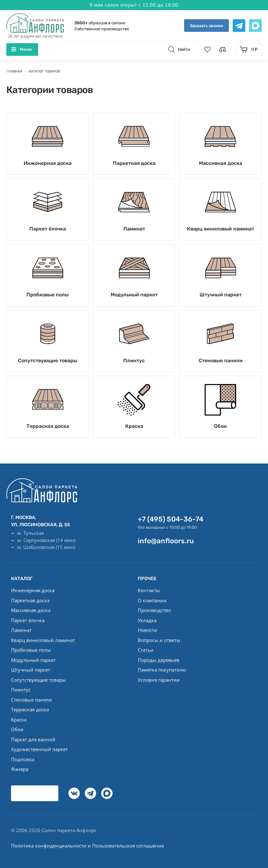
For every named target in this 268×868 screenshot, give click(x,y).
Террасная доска (48, 431)
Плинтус (134, 363)
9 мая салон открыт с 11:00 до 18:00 (134, 4)
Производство (154, 610)
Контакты (149, 590)
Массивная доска (221, 153)
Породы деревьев (159, 660)
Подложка (23, 759)
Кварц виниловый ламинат (220, 224)
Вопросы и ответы (159, 640)
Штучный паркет (221, 295)
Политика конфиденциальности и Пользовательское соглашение (87, 846)
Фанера (20, 769)
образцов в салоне (100, 23)
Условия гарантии (159, 680)
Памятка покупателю (162, 670)
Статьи (146, 650)
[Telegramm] (90, 793)
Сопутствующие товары (48, 363)
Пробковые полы (48, 295)
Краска (134, 431)
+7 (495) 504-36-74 (171, 519)
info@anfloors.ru (166, 541)
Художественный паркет (39, 749)
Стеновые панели (221, 363)
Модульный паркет (134, 295)
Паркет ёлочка (48, 221)
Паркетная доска (134, 153)
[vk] (74, 793)
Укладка (147, 620)
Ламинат (134, 221)
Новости (148, 630)
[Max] (107, 793)
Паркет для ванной (33, 739)
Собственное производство (102, 29)
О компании (152, 600)
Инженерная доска (48, 153)
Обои (220, 431)
